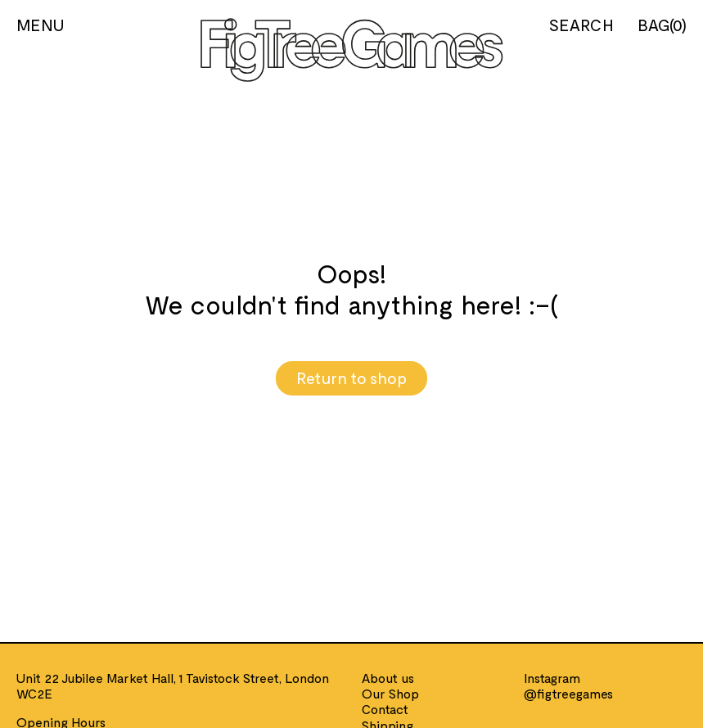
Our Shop (390, 693)
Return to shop (351, 378)
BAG (662, 25)
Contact (385, 709)
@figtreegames (568, 693)
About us (388, 678)
